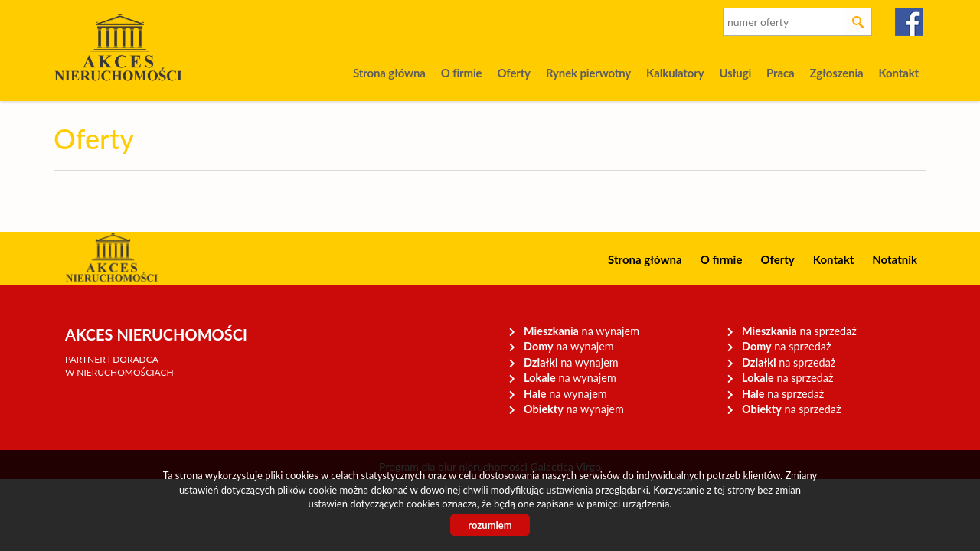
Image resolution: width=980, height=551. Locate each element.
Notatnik (895, 259)
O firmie (462, 73)
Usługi (735, 73)
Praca (780, 73)
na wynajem (581, 331)
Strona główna (389, 73)
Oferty (513, 73)
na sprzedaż (799, 331)
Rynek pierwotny (588, 73)
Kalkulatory (675, 73)
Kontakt (899, 73)
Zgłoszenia (836, 73)
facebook (910, 22)
